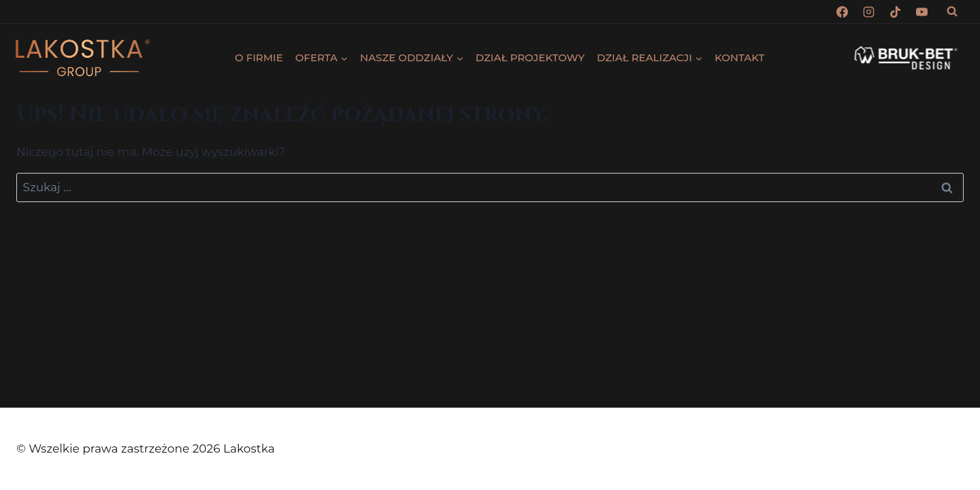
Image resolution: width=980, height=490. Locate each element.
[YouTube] (922, 12)
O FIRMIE (259, 58)
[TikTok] (896, 12)
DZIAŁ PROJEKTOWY (530, 58)
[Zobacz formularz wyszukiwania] (952, 12)
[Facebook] (843, 12)
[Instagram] (869, 12)
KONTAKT (739, 58)
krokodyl (197, 57)
